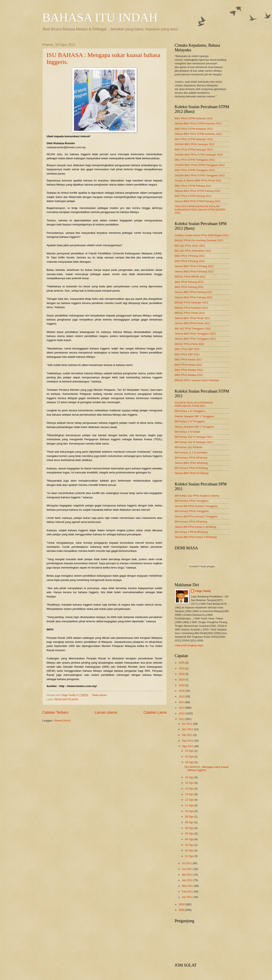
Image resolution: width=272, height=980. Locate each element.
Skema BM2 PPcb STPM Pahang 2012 (198, 201)
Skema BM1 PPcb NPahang (191, 463)
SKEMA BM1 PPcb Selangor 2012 (195, 144)
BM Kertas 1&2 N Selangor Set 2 (194, 442)
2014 (182, 702)
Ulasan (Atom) (62, 720)
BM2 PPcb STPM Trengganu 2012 (195, 170)
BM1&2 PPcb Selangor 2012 (192, 302)
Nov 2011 (188, 729)
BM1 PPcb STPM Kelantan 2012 (194, 118)
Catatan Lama (155, 712)
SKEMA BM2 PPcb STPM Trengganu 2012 (200, 175)
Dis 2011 (187, 724)
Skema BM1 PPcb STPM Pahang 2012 (198, 191)
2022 (182, 668)
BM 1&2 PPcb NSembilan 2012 (193, 251)
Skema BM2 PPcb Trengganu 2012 (195, 339)
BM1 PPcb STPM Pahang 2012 (193, 186)
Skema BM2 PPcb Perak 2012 (193, 323)
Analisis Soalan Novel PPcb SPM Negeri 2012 (202, 235)
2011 (182, 719)
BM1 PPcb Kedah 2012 (188, 359)
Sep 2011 (188, 741)
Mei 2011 (188, 875)
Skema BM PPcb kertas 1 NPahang (196, 527)
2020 (182, 674)
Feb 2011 (188, 892)
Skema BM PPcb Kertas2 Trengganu (196, 516)
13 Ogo (190, 794)
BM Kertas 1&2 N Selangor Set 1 (194, 437)
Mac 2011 (188, 886)
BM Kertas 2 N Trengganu (190, 421)
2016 (182, 691)
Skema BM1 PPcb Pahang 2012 (194, 292)
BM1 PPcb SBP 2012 (187, 349)
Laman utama (106, 712)
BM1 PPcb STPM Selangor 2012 (194, 139)
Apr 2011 (188, 880)
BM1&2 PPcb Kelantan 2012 (191, 308)
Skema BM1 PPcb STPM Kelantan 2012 (198, 123)
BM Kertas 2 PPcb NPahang (191, 532)
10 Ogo (190, 811)
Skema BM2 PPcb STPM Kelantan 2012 (198, 134)
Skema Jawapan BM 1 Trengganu (195, 416)
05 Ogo (190, 833)
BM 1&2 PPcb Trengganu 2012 (193, 329)
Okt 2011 (188, 735)
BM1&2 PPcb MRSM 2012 (190, 277)
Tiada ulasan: (100, 695)
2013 (182, 708)
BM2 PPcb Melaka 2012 (189, 375)
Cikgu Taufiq (203, 591)
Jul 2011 (187, 863)
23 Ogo (190, 757)
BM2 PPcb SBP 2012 (187, 354)
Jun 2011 (188, 869)
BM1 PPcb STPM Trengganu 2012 (195, 160)
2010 (182, 904)
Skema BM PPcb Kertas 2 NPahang (196, 537)
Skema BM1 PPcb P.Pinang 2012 (194, 266)
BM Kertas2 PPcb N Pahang (191, 468)
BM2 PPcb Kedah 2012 (188, 365)
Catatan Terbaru (56, 712)
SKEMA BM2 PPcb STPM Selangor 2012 (199, 155)
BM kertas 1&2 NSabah (189, 447)
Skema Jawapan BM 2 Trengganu (195, 427)
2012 (182, 713)
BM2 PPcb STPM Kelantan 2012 (194, 129)
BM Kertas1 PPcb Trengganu (192, 501)
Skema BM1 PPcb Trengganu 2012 (195, 334)
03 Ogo (190, 845)
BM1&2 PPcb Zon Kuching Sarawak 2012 (199, 240)
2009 (182, 910)
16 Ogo (190, 777)
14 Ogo (190, 788)
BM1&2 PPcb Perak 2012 (190, 313)
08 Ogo (190, 822)
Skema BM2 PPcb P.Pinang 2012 (194, 272)
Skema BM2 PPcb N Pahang (192, 473)
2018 (182, 685)
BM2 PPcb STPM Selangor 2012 (194, 150)
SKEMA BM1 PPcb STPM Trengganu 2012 (200, 165)
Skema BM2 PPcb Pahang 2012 (194, 297)
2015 (182, 696)
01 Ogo (190, 856)
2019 (182, 680)
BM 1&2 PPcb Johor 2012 (190, 246)
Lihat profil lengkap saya (189, 645)
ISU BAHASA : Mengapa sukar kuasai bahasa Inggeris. (206, 768)
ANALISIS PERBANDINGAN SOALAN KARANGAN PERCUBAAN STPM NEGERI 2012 (200, 210)
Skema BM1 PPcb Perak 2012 (193, 318)
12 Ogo (190, 800)
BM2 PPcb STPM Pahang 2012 (193, 196)
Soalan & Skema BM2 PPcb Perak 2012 (198, 181)
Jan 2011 (188, 897)
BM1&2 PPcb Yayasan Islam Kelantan (197, 380)
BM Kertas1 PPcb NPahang (191, 458)
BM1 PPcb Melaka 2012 (189, 370)
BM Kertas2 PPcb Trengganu (192, 511)
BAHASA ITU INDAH (100, 18)
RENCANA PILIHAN (66, 699)
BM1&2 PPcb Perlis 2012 (190, 344)
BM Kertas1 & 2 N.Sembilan (191, 453)
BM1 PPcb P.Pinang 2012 (190, 256)
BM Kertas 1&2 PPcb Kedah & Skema (197, 496)
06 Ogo (190, 828)
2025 (182, 663)
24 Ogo (190, 751)
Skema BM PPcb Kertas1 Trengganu (196, 506)
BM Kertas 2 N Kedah (188, 432)
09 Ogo (190, 817)
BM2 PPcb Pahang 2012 (189, 287)
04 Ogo (190, 839)
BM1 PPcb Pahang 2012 (189, 282)
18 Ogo (190, 762)
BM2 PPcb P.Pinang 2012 (190, 261)
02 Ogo (190, 850)
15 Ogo (190, 783)
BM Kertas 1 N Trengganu (190, 411)
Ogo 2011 (188, 746)
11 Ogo (190, 805)
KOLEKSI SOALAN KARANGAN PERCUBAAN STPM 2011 (194, 404)
